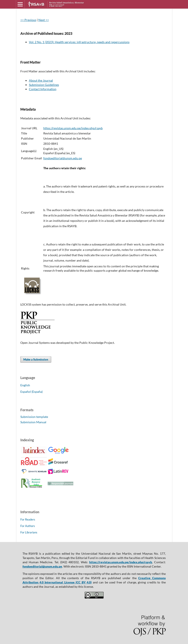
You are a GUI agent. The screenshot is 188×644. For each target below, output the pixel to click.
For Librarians (29, 532)
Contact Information (43, 89)
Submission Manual (33, 422)
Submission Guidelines (44, 85)
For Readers (28, 519)
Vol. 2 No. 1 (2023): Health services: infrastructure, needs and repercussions (79, 42)
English (25, 385)
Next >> (44, 20)
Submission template (34, 417)
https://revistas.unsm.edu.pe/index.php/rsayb (73, 128)
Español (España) (32, 392)
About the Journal (41, 80)
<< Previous (28, 20)
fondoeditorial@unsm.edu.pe (63, 158)
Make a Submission (36, 359)
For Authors (28, 526)
